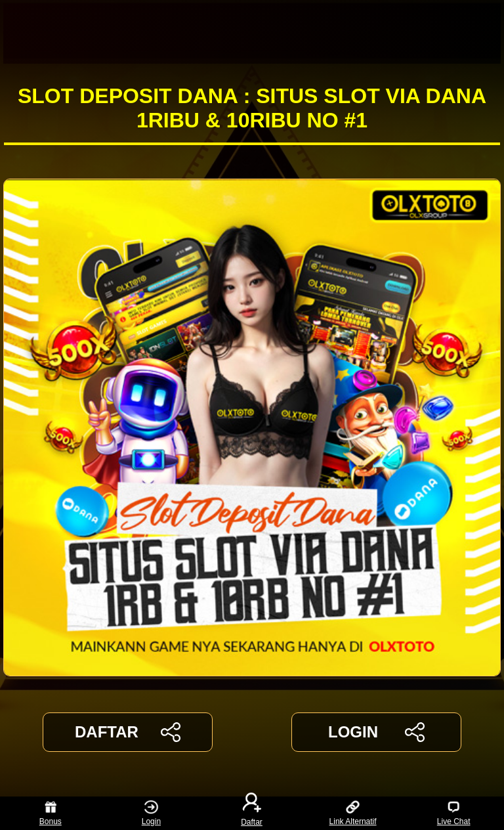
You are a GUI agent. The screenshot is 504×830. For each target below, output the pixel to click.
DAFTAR (128, 732)
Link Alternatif (353, 813)
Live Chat (454, 813)
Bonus (51, 813)
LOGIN (376, 732)
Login (151, 813)
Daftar (252, 813)
